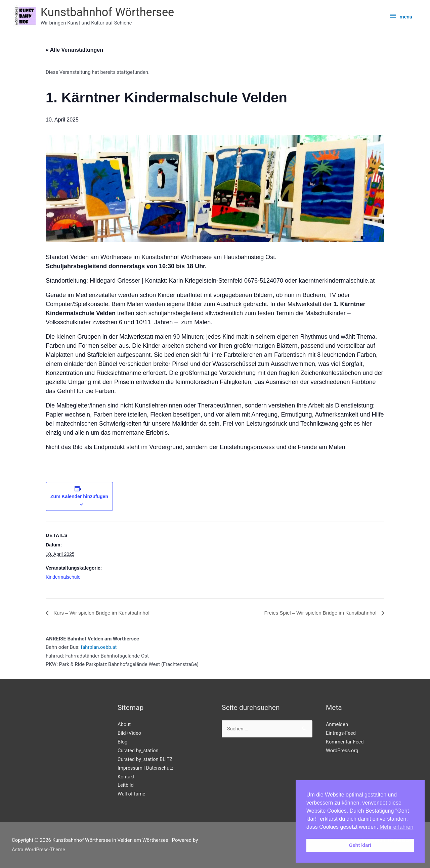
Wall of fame (132, 794)
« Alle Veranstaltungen (74, 50)
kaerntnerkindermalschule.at (337, 281)
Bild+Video (130, 733)
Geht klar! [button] (360, 845)
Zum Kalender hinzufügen (79, 496)
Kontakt (126, 777)
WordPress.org (342, 751)
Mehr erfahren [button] (397, 827)
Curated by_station (138, 751)
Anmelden (337, 724)
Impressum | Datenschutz (146, 768)
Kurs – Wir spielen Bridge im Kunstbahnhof (104, 613)
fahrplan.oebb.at (99, 647)
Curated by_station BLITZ (146, 759)
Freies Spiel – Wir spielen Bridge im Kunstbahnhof (317, 613)
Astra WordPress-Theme (39, 850)
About (124, 724)
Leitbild (126, 785)
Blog (123, 742)
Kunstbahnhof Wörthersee (109, 12)
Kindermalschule (63, 577)
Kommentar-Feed (345, 742)
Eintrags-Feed (341, 733)
